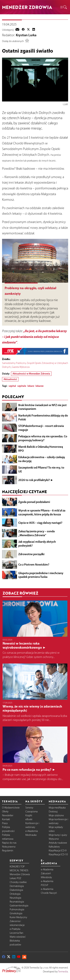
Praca (5, 823)
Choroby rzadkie (18, 882)
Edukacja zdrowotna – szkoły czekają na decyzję (42, 459)
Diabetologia (16, 890)
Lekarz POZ (15, 878)
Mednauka (31, 835)
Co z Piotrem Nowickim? (34, 564)
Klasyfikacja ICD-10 (58, 854)
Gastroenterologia (19, 906)
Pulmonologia (17, 909)
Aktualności (10, 379)
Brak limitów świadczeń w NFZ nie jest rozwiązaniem (42, 407)
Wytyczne (54, 839)
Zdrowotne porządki (31, 554)
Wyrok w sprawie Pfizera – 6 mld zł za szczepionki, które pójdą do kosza (42, 512)
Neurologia (15, 898)
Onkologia (15, 894)
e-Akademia (32, 831)
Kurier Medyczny (18, 917)
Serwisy (29, 808)
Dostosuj (53, 812)
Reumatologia (17, 902)
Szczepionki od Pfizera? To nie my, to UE (41, 469)
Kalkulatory (54, 847)
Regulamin (8, 851)
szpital (12, 386)
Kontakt (6, 819)
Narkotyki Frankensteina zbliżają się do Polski (43, 417)
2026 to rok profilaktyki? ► (36, 480)
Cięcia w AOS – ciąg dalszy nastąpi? (40, 523)
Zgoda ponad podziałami (34, 502)
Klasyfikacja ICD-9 (58, 851)
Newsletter (8, 815)
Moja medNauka (57, 808)
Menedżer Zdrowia (20, 874)
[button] (63, 7)
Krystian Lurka (26, 35)
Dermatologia (17, 886)
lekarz (31, 386)
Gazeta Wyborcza (21, 367)
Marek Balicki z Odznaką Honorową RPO (41, 449)
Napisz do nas (9, 843)
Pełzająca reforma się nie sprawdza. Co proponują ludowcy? (43, 438)
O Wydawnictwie (11, 808)
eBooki (29, 819)
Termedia (63, 972)
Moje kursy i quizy (58, 835)
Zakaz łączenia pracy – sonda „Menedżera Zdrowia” (36, 533)
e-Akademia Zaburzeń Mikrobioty (47, 873)
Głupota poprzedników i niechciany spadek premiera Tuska (41, 575)
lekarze (39, 386)
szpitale (22, 386)
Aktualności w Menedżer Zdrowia (31, 374)
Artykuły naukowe (58, 843)
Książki (29, 815)
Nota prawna (9, 847)
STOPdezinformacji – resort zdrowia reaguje (41, 428)
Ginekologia (16, 913)
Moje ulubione (56, 815)
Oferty (5, 812)
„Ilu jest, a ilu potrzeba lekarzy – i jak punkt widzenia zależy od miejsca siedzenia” (34, 337)
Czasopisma (31, 812)
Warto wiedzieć (18, 937)
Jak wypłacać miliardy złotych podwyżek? (37, 544)
